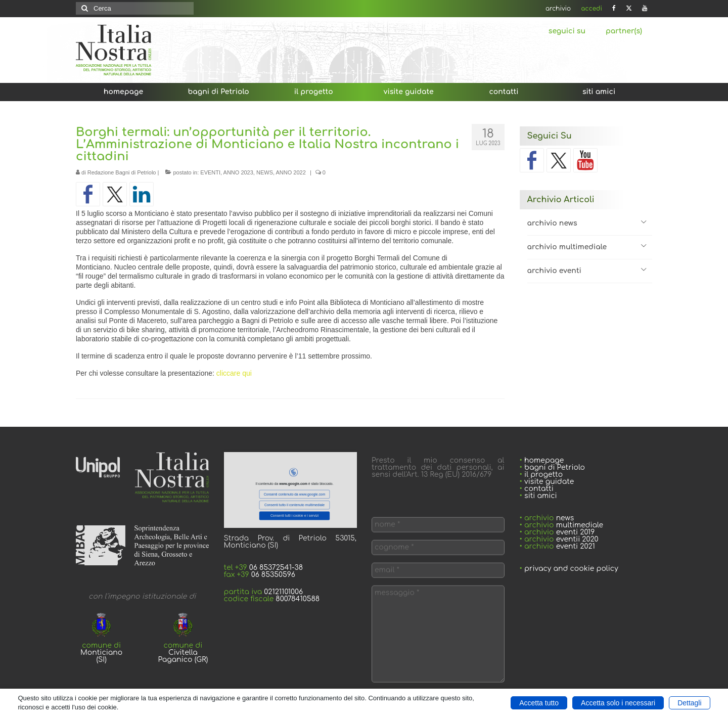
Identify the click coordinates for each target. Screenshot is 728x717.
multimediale (580, 525)
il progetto (543, 475)
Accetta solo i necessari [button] (618, 703)
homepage (544, 460)
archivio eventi (554, 271)
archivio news (552, 223)
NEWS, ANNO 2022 (281, 172)
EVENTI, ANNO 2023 (227, 172)
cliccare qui (234, 373)
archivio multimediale (567, 247)
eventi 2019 (576, 532)
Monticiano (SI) (101, 656)
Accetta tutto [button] (539, 703)
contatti (539, 489)
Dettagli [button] (689, 703)
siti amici (541, 496)
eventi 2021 (576, 546)
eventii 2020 (577, 539)
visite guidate (548, 482)
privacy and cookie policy (571, 569)
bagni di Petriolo (555, 467)
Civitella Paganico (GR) (183, 656)
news (565, 518)
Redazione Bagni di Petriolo (122, 172)
